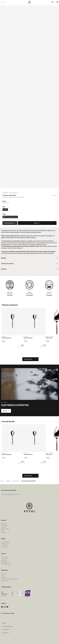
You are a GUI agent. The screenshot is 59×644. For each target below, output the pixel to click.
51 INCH (5, 210)
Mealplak (3, 532)
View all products (30, 359)
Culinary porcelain (5, 529)
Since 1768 (4, 577)
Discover (6, 411)
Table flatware (16, 481)
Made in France (5, 581)
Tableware (8, 481)
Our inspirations (5, 547)
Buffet (2, 531)
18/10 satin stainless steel (10, 217)
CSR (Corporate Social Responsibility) (9, 579)
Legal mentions (6, 629)
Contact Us (4, 574)
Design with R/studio (14, 193)
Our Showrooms (5, 557)
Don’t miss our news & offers (27, 493)
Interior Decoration (5, 562)
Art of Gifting (4, 560)
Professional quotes (10, 223)
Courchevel (5, 193)
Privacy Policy (6, 633)
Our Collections (5, 525)
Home (2, 481)
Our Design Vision (5, 544)
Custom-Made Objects (6, 564)
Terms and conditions (7, 626)
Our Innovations (5, 545)
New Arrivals (4, 524)
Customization (4, 559)
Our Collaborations (5, 542)
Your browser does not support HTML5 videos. (29, 384)
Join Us (3, 575)
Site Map (4, 623)
